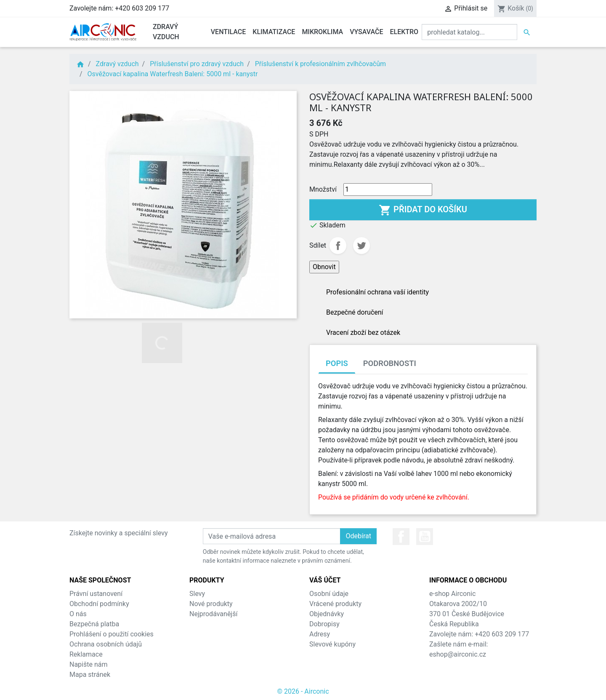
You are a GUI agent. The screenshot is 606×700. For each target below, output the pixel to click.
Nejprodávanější (213, 614)
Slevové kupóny (332, 644)
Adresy (320, 634)
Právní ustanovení (96, 594)
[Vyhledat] (469, 32)
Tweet (361, 246)
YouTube (425, 537)
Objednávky (327, 614)
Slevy (197, 594)
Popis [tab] (337, 363)
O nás (78, 614)
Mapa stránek (90, 675)
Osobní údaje (329, 594)
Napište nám (89, 664)
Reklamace (86, 654)
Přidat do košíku (423, 210)
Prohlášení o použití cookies (112, 634)
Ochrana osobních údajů (106, 644)
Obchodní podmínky (99, 604)
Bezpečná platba (94, 624)
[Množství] (388, 190)
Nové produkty (211, 604)
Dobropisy (324, 624)
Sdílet (338, 246)
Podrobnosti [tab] (390, 363)
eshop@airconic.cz (458, 654)
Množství (323, 189)
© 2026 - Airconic (303, 691)
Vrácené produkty (335, 604)
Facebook (401, 537)
